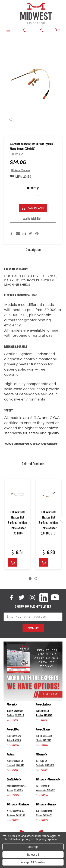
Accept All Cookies (33, 862)
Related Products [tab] (33, 464)
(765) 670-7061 (13, 771)
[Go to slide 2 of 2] (36, 579)
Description (33, 250)
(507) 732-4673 (42, 771)
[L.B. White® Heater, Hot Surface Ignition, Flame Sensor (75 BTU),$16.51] (18, 495)
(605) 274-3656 (13, 796)
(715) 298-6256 (42, 821)
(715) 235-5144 (42, 796)
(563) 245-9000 (42, 746)
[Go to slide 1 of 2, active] (30, 579)
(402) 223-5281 (13, 721)
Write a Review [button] (20, 170)
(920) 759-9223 (13, 821)
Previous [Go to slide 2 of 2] (5, 523)
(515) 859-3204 (13, 746)
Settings (33, 847)
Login (41, 30)
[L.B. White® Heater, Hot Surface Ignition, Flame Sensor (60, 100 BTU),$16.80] (49, 495)
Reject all (33, 855)
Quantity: (33, 189)
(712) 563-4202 (42, 721)
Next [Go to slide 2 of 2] (61, 523)
